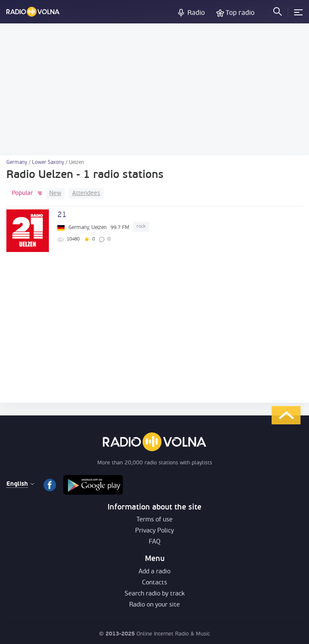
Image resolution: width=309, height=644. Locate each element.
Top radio (240, 13)
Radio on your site (154, 605)
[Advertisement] (154, 89)
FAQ (155, 542)
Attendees (86, 193)
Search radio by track (154, 594)
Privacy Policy (154, 531)
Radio (196, 13)
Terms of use (154, 520)
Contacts (154, 583)
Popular (23, 193)
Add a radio (154, 572)
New (55, 193)
